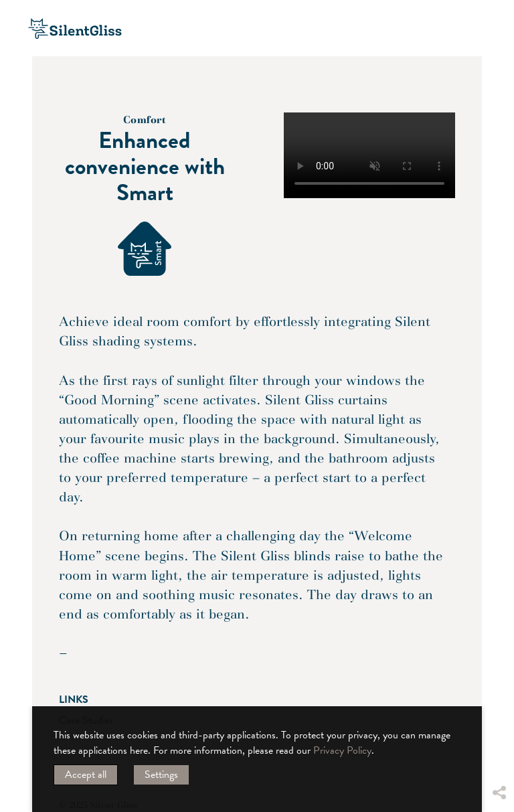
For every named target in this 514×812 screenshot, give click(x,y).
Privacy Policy (342, 750)
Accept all (86, 775)
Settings (161, 775)
